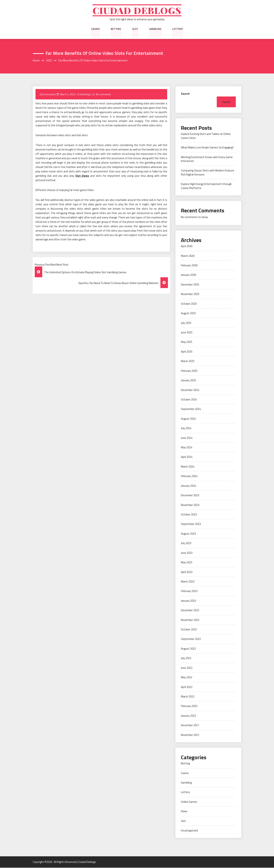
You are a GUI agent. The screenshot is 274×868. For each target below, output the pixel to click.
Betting (116, 29)
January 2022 (188, 716)
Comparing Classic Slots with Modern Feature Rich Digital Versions (208, 173)
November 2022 (190, 620)
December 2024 (190, 390)
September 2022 (191, 639)
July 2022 (186, 658)
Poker (184, 812)
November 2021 (190, 735)
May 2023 (187, 563)
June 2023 (187, 553)
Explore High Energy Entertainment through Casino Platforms (206, 186)
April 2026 (187, 246)
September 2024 (191, 409)
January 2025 (188, 381)
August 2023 (188, 534)
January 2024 (188, 486)
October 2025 (189, 304)
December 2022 (190, 611)
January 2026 (188, 275)
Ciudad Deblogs (137, 11)
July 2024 (186, 429)
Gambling (155, 29)
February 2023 (189, 591)
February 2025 (189, 371)
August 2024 (188, 419)
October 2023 (189, 515)
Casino (95, 29)
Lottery (178, 29)
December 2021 (190, 726)
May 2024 (187, 448)
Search (185, 94)
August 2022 (188, 649)
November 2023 (190, 505)
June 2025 (187, 333)
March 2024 (188, 467)
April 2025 (187, 352)
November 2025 (190, 294)
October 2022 (189, 630)
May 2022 (187, 678)
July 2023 (186, 543)
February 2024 (189, 476)
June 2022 (187, 668)
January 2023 (188, 601)
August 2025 (188, 314)
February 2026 (189, 266)
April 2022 (187, 687)
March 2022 (188, 697)
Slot (135, 29)
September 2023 (191, 524)
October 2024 (189, 400)
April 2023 (187, 572)
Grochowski (48, 94)
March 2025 (188, 361)
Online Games (189, 802)
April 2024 (187, 457)
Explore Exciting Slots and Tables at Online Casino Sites (206, 136)
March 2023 (188, 582)
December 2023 (190, 496)
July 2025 (186, 323)
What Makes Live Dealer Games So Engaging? (207, 148)
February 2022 (189, 706)
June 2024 (187, 438)
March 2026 (188, 256)
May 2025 (187, 342)
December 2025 (190, 285)
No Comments (103, 94)
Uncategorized (189, 831)
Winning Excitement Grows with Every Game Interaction (207, 159)
